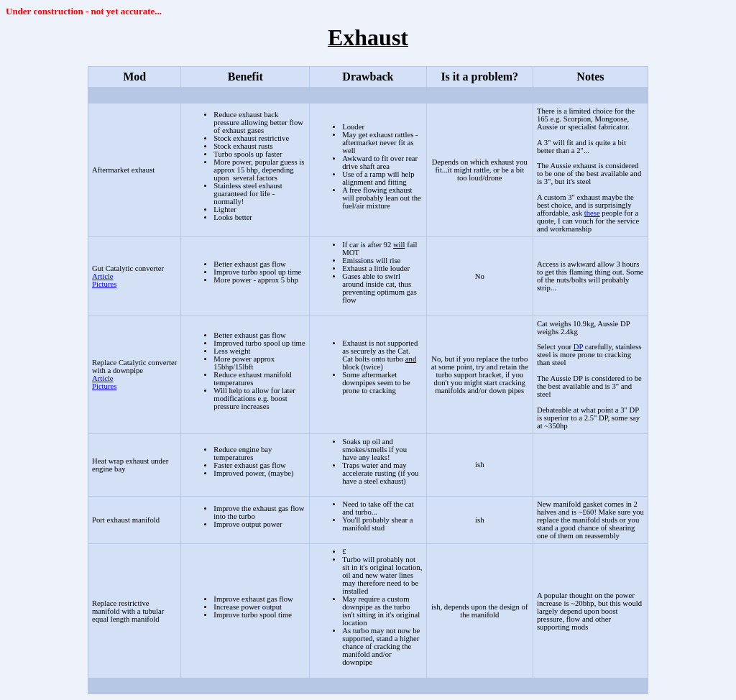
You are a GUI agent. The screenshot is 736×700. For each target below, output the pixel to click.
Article (103, 276)
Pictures (104, 284)
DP (578, 347)
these (592, 213)
